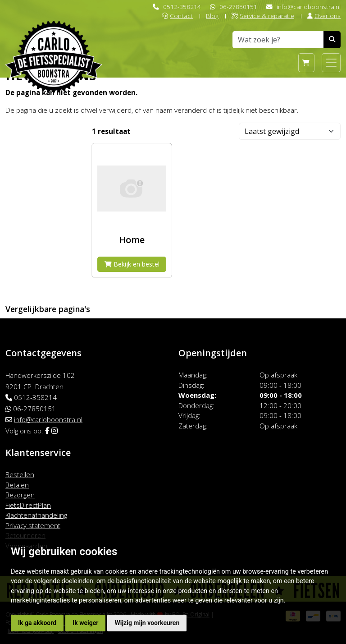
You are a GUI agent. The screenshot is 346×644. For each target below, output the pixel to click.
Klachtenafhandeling (36, 515)
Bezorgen (20, 495)
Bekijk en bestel (132, 264)
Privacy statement (33, 525)
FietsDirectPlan (28, 505)
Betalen (17, 485)
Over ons (324, 16)
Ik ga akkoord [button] (37, 623)
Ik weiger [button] (85, 623)
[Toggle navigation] (331, 63)
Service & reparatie (263, 16)
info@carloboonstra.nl (309, 7)
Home (132, 240)
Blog (212, 16)
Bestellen (20, 474)
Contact (177, 16)
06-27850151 (238, 7)
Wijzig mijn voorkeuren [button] (147, 623)
